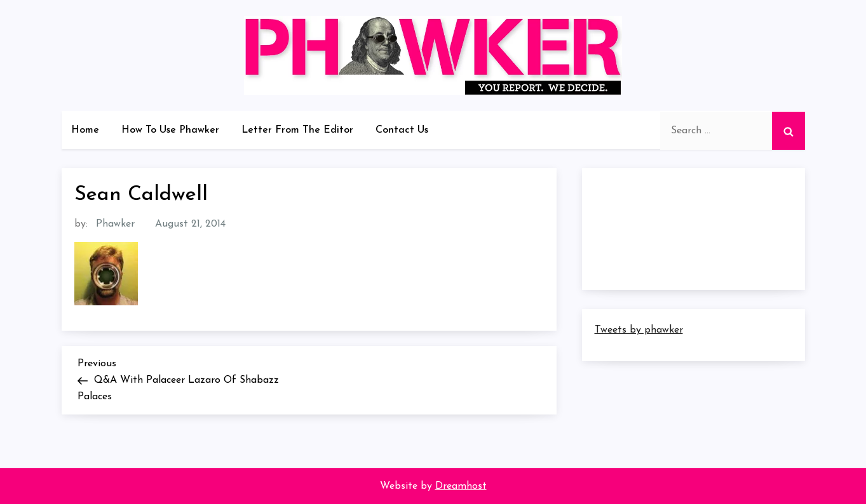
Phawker (115, 224)
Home (85, 130)
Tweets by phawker (639, 330)
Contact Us (402, 130)
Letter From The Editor (297, 130)
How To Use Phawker (170, 130)
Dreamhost (461, 486)
